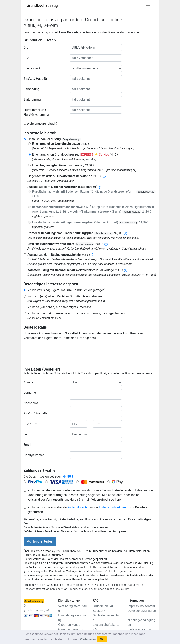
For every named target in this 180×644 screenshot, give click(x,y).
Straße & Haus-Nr (35, 79)
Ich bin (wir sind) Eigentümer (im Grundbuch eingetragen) (66, 290)
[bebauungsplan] (125, 233)
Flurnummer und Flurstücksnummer (36, 112)
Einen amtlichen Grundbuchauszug (75, 154)
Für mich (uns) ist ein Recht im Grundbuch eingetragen (65, 296)
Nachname (31, 403)
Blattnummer (32, 100)
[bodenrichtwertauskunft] (106, 244)
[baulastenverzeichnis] (93, 255)
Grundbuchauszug (42, 5)
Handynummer (34, 455)
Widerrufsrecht (78, 507)
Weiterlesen (88, 639)
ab (65, 176)
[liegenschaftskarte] (104, 176)
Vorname (30, 393)
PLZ (26, 58)
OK (102, 639)
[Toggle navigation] (148, 5)
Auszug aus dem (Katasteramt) (62, 187)
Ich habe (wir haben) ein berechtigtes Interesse (59, 307)
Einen (61, 144)
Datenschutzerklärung (114, 507)
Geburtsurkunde (69, 625)
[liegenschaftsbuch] (99, 187)
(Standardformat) (90, 222)
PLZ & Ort (30, 424)
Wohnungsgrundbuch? (42, 124)
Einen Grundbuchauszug (54, 139)
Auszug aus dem (59, 255)
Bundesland (32, 68)
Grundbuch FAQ (104, 606)
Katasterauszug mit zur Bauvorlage (75, 270)
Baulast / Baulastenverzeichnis (107, 615)
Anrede (28, 382)
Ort (26, 48)
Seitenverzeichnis (140, 629)
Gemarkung (31, 89)
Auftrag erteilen (40, 541)
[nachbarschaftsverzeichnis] (126, 270)
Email (27, 445)
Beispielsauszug (71, 139)
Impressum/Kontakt (141, 606)
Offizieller (75, 233)
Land (27, 434)
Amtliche (66, 244)
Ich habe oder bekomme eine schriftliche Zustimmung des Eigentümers (76, 313)
